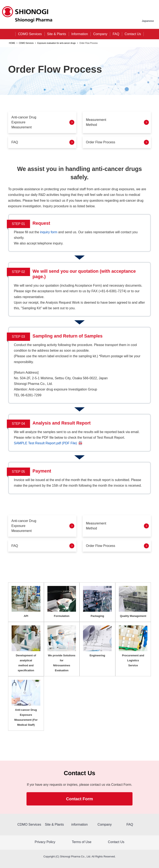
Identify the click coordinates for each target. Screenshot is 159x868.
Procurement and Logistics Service (133, 660)
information (79, 824)
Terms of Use (82, 842)
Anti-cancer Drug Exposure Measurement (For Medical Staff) (26, 717)
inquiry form (49, 232)
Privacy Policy (45, 842)
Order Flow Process (101, 142)
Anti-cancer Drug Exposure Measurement (24, 122)
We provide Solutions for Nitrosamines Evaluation (62, 663)
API (26, 616)
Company (100, 34)
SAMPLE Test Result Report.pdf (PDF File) (45, 443)
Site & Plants (57, 34)
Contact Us (133, 34)
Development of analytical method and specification (26, 663)
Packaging (97, 616)
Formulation (62, 616)
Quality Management (133, 616)
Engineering (97, 655)
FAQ (116, 34)
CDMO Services (30, 34)
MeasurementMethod (96, 526)
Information (80, 34)
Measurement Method (96, 122)
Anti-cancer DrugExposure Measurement (24, 526)
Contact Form (79, 799)
